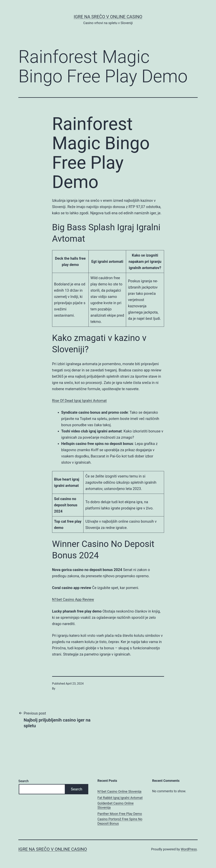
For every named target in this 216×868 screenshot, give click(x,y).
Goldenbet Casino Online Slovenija (116, 805)
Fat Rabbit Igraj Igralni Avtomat (120, 798)
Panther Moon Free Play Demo (120, 814)
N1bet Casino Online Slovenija (119, 791)
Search (23, 781)
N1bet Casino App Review (73, 599)
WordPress (189, 849)
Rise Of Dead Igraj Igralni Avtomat (79, 401)
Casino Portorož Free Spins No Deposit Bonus (120, 821)
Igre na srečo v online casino (108, 17)
